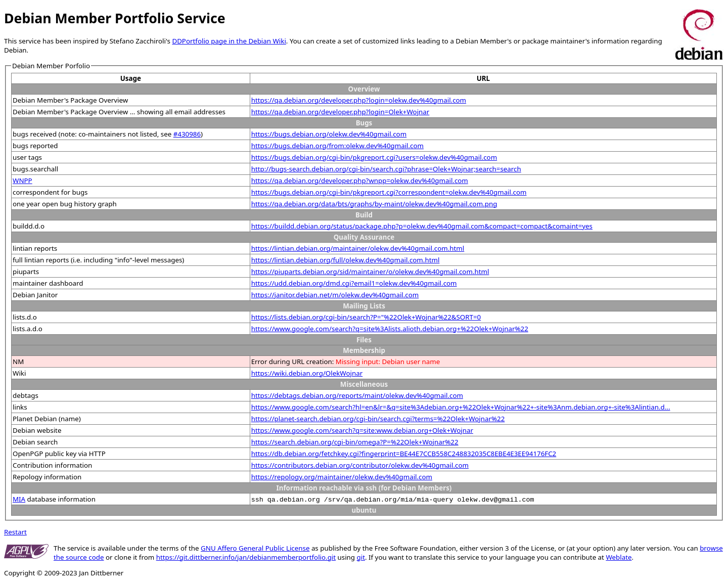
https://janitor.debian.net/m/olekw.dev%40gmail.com (335, 295)
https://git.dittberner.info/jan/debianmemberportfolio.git (246, 557)
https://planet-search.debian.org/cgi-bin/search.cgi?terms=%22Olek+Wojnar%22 (378, 419)
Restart (15, 532)
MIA (19, 499)
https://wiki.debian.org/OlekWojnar (307, 373)
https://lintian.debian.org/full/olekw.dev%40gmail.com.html (346, 260)
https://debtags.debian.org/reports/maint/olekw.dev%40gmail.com (357, 395)
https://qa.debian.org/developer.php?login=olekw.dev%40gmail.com (359, 100)
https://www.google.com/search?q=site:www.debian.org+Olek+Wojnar (362, 430)
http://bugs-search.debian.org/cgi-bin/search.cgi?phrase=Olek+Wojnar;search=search (386, 169)
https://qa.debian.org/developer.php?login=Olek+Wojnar (340, 112)
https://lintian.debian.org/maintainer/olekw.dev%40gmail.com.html (358, 248)
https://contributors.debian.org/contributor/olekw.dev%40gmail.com (360, 465)
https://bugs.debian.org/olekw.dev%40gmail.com (329, 134)
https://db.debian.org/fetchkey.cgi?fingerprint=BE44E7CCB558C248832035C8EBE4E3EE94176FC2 (404, 454)
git (361, 557)
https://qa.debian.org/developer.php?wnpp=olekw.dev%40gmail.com (360, 181)
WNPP (22, 181)
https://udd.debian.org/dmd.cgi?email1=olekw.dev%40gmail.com (354, 283)
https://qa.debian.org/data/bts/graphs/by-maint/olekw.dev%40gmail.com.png (374, 204)
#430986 (187, 134)
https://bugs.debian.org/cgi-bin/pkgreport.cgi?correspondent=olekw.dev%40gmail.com (389, 192)
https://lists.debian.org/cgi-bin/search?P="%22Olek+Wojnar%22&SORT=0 (366, 317)
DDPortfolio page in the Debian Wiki (229, 41)
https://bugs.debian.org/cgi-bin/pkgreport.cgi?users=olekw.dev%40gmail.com (374, 157)
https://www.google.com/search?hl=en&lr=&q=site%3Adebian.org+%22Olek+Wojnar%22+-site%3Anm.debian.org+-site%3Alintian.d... (461, 407)
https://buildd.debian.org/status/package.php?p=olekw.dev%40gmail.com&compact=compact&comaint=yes (422, 226)
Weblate (619, 557)
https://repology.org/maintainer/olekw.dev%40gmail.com (342, 477)
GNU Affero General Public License (255, 548)
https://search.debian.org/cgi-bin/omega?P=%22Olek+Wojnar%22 (355, 442)
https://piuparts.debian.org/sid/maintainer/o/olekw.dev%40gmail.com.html (370, 272)
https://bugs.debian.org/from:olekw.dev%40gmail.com (337, 146)
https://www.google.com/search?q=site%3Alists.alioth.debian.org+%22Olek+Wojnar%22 (390, 329)
